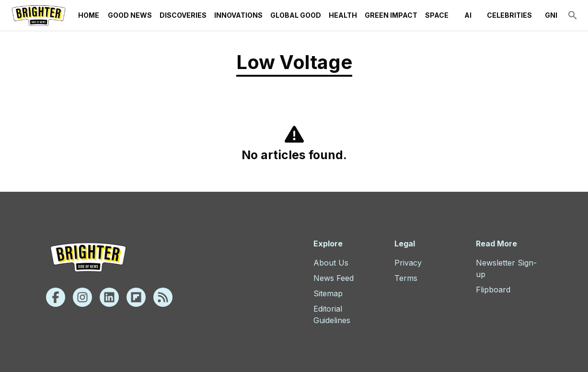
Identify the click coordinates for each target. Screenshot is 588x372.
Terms (406, 278)
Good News (130, 15)
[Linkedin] (109, 297)
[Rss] (163, 297)
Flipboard (493, 290)
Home (89, 15)
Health (343, 15)
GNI (551, 15)
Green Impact (391, 15)
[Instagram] (82, 297)
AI (468, 15)
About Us (331, 263)
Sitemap (328, 293)
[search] (573, 15)
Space (437, 15)
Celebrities (509, 15)
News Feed (334, 278)
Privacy (408, 263)
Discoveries (183, 15)
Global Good (296, 15)
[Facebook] (56, 297)
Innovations (238, 15)
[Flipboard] (136, 297)
